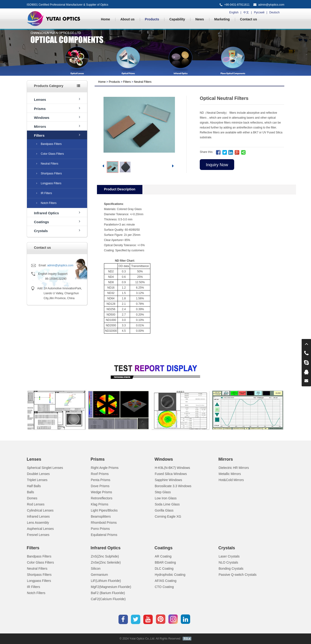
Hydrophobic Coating (170, 575)
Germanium (99, 575)
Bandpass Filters (49, 144)
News (200, 19)
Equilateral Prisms (104, 535)
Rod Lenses (36, 504)
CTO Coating (164, 587)
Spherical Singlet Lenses (45, 468)
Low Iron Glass (166, 498)
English (234, 12)
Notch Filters (46, 203)
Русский (259, 12)
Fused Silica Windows (171, 474)
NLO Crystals (228, 562)
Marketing (222, 19)
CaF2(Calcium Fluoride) (108, 599)
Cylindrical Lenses (40, 510)
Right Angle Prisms (105, 468)
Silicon (96, 569)
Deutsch (274, 12)
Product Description (120, 189)
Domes (32, 498)
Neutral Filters (47, 164)
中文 (246, 12)
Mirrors (57, 126)
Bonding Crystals (231, 569)
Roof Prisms (100, 474)
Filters (57, 135)
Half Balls (34, 486)
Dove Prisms (100, 486)
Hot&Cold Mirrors (231, 480)
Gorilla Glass (164, 510)
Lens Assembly (38, 523)
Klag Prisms (100, 504)
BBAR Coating (165, 562)
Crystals (57, 231)
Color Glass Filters (50, 154)
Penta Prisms (101, 480)
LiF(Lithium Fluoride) (106, 581)
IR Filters (44, 193)
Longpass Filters (49, 183)
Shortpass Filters (49, 173)
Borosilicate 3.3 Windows (173, 486)
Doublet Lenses (38, 474)
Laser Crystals (229, 556)
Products (152, 19)
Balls (30, 492)
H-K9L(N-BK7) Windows (172, 468)
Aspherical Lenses (40, 529)
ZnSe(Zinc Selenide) (106, 562)
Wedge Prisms (102, 492)
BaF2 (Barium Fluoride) (108, 593)
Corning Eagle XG (168, 516)
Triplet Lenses (37, 480)
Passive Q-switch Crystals (238, 575)
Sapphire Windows (168, 480)
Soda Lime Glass (167, 504)
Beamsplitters (101, 516)
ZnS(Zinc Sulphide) (105, 556)
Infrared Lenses (38, 516)
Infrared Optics (57, 213)
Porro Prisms (100, 529)
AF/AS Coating (166, 581)
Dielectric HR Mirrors (234, 468)
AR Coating (163, 556)
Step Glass (163, 492)
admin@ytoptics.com (271, 5)
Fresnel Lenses (38, 535)
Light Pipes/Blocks (104, 510)
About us (128, 19)
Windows (57, 117)
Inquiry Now (217, 165)
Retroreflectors (102, 498)
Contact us (248, 19)
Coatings (57, 222)
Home (106, 19)
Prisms (57, 108)
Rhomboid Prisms (104, 523)
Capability (177, 19)
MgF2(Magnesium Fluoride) (111, 587)
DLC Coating (164, 569)
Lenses (57, 99)
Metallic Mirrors (230, 474)
